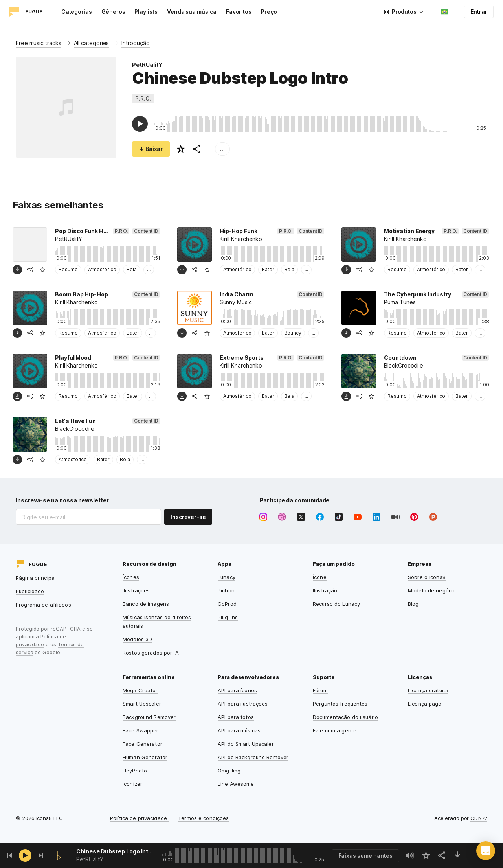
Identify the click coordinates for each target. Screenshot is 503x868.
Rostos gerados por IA (151, 653)
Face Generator (142, 744)
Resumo (68, 269)
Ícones (131, 577)
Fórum (320, 690)
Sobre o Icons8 (427, 577)
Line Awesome (236, 784)
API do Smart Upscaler (246, 744)
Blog (413, 604)
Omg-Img (229, 771)
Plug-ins (228, 617)
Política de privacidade (139, 818)
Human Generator (145, 757)
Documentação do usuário (345, 717)
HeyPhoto (135, 771)
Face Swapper (141, 730)
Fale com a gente (335, 730)
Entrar (479, 12)
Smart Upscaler (142, 704)
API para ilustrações (243, 704)
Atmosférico (102, 269)
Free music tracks (39, 43)
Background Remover (149, 717)
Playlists (146, 12)
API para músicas (239, 730)
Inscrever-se (188, 517)
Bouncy (293, 333)
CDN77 (479, 818)
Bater (268, 269)
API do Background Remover (253, 757)
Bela (132, 269)
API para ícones (237, 690)
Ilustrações (136, 590)
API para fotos (236, 717)
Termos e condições (203, 818)
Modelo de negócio (432, 590)
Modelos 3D (137, 639)
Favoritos (239, 12)
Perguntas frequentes (340, 704)
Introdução (135, 43)
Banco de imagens (146, 604)
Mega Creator (140, 690)
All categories (92, 43)
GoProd (227, 604)
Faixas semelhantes (366, 856)
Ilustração (325, 590)
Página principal (36, 578)
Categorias (77, 12)
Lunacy (227, 577)
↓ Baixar (151, 149)
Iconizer (132, 784)
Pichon (226, 590)
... (222, 149)
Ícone (320, 577)
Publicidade (30, 591)
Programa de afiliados (43, 605)
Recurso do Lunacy (336, 604)
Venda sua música (192, 12)
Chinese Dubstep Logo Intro (115, 851)
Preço (269, 12)
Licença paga (425, 704)
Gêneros (113, 12)
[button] (486, 851)
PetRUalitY (147, 65)
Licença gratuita (428, 690)
